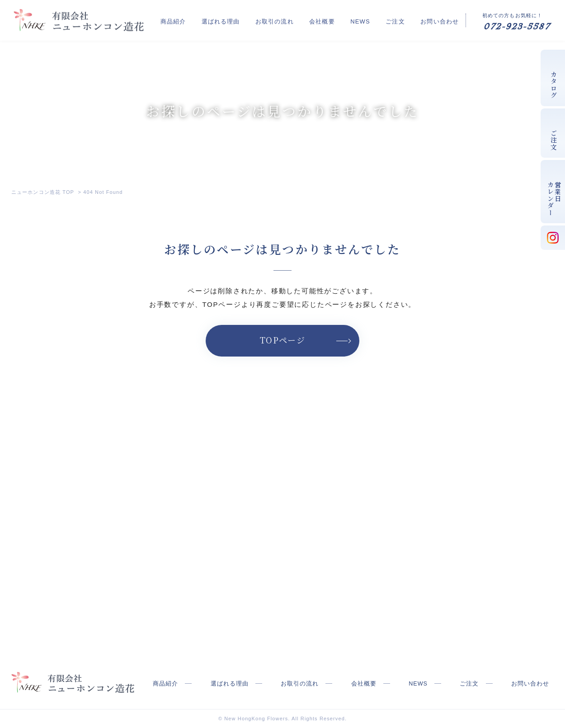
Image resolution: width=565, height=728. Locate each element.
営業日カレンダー (554, 199)
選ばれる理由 (267, 20)
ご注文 (405, 20)
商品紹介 (229, 20)
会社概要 (350, 20)
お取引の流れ (312, 20)
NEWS (379, 20)
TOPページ (283, 340)
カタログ (554, 85)
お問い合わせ (440, 20)
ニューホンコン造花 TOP (43, 192)
